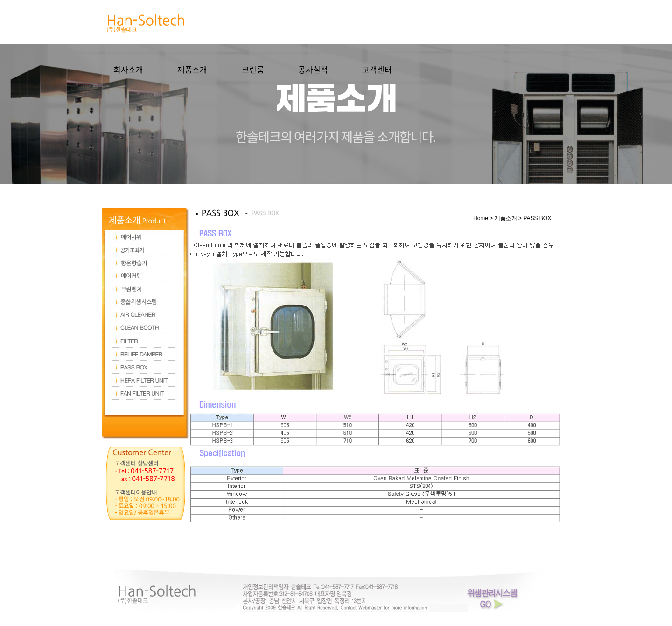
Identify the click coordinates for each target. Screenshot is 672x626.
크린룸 (253, 69)
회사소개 (128, 69)
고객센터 (377, 69)
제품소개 (192, 69)
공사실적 (313, 69)
